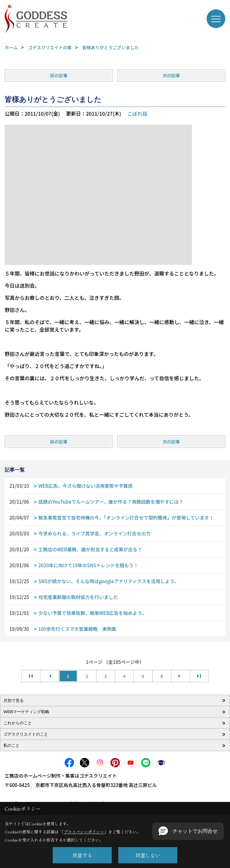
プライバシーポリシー (84, 832)
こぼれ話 (137, 113)
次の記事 (171, 75)
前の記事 (59, 75)
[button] (188, 831)
